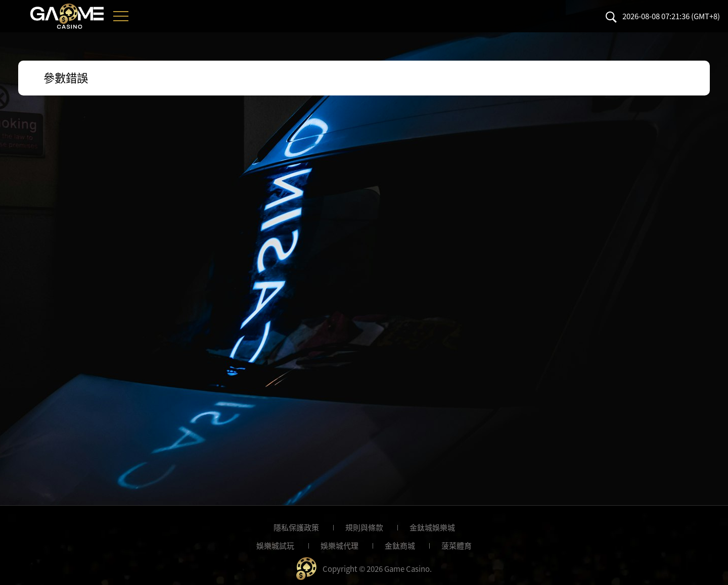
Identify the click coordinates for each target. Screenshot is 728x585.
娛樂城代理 (339, 546)
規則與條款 (364, 527)
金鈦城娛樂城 (432, 527)
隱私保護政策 (296, 527)
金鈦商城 (400, 546)
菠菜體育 (457, 546)
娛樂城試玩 (275, 546)
